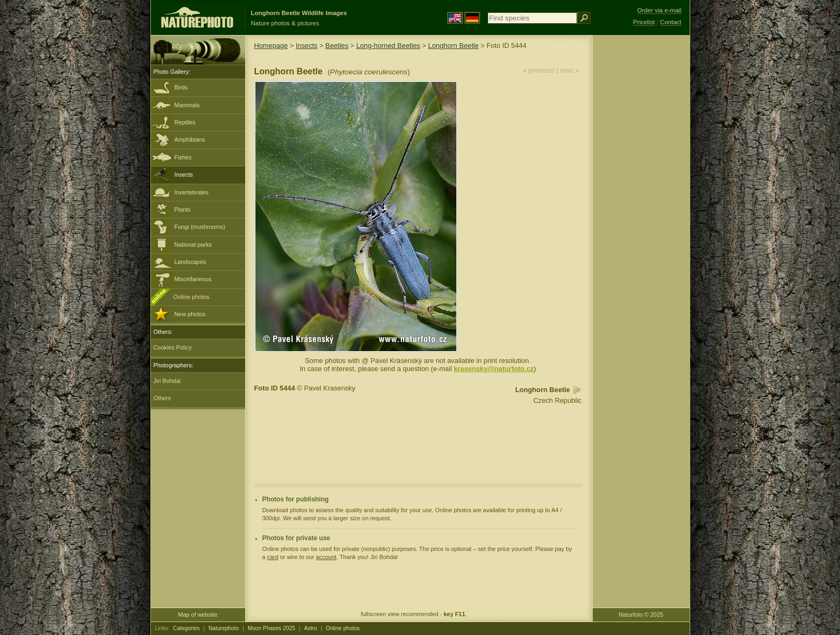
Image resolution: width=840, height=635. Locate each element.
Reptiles (185, 122)
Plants (183, 210)
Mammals (187, 105)
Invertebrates (192, 192)
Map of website (197, 615)
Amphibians (190, 139)
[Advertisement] (641, 207)
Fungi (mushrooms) (200, 227)
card (273, 557)
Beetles (337, 46)
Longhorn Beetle (454, 46)
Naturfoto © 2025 (641, 615)
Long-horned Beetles (388, 46)
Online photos (192, 297)
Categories (186, 628)
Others (162, 398)
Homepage (271, 46)
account (326, 557)
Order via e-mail (659, 10)
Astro (310, 628)
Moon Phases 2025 (272, 628)
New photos (190, 314)
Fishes (183, 157)
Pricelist (644, 22)
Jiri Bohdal (167, 381)
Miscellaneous (193, 279)
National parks (193, 245)
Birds (181, 87)
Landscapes (190, 262)
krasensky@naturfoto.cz (494, 369)
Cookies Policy (173, 347)
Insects (184, 175)
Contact (671, 22)
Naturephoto (224, 628)
